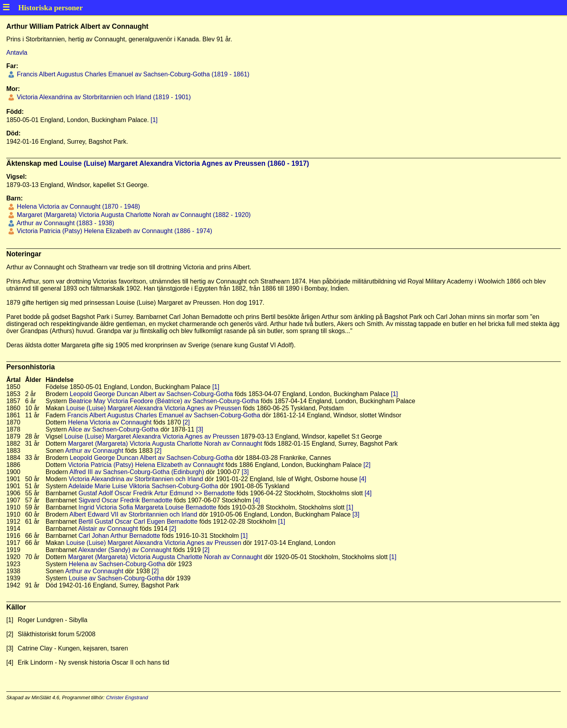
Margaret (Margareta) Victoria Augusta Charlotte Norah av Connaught (165, 444)
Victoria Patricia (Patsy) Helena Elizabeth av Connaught (146, 465)
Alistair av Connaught (108, 529)
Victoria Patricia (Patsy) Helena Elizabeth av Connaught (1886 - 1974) (113, 231)
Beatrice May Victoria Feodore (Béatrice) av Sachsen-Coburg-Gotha (164, 401)
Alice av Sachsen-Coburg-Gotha (114, 429)
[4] (363, 479)
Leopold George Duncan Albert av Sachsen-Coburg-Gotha (151, 394)
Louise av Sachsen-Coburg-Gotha (116, 578)
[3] (200, 429)
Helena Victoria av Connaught (110, 422)
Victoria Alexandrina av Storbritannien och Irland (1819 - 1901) (103, 97)
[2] (186, 422)
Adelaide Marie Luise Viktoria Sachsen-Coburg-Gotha (143, 486)
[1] (154, 120)
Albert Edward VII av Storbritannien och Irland (133, 514)
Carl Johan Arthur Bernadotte (119, 536)
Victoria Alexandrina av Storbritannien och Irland (136, 479)
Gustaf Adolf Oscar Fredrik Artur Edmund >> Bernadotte (157, 493)
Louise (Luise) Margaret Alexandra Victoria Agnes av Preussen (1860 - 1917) (184, 163)
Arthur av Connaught (94, 451)
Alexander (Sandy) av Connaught (125, 550)
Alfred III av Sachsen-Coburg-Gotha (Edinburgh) (137, 472)
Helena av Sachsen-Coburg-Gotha (117, 564)
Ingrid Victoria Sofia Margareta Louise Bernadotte (147, 507)
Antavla (17, 53)
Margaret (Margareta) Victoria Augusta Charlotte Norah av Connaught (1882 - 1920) (133, 215)
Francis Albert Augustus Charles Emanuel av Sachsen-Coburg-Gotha (164, 415)
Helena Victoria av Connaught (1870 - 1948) (77, 207)
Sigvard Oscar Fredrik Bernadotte (125, 500)
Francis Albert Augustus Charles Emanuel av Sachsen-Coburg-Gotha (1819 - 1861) (132, 74)
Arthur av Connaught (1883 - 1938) (65, 223)
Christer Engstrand (127, 697)
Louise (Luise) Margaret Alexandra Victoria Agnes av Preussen (154, 408)
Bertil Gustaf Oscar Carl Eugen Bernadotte (138, 521)
